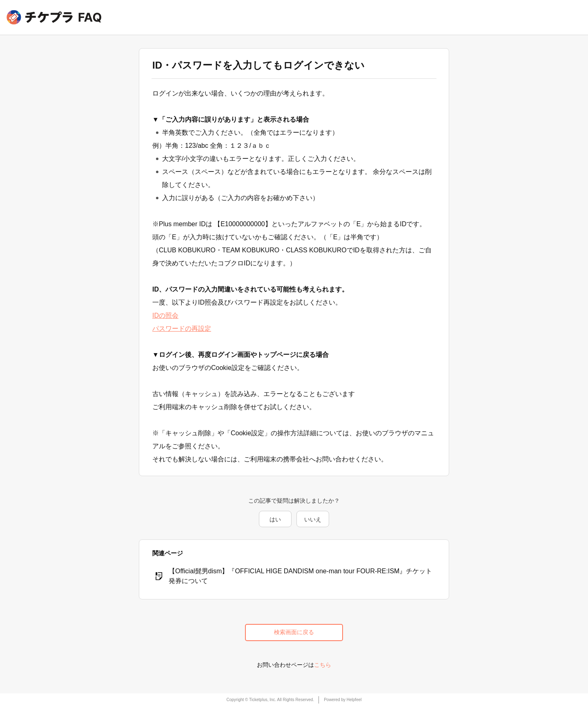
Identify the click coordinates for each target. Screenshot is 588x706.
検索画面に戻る (294, 632)
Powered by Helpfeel (343, 700)
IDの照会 (165, 315)
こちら (323, 665)
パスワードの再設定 (182, 329)
